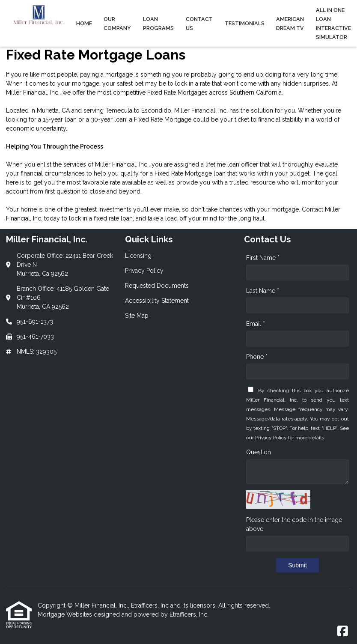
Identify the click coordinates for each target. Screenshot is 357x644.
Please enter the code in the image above (294, 524)
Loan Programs (158, 24)
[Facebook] (343, 632)
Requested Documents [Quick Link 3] (157, 286)
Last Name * (263, 291)
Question (259, 452)
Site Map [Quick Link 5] (137, 316)
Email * (256, 324)
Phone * (257, 357)
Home (84, 23)
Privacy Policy (271, 438)
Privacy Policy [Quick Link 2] (144, 271)
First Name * (263, 258)
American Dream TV (290, 24)
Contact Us (199, 24)
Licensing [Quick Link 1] (138, 256)
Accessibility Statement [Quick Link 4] (157, 301)
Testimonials (245, 23)
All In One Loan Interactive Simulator (333, 24)
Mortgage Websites (66, 614)
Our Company (117, 24)
